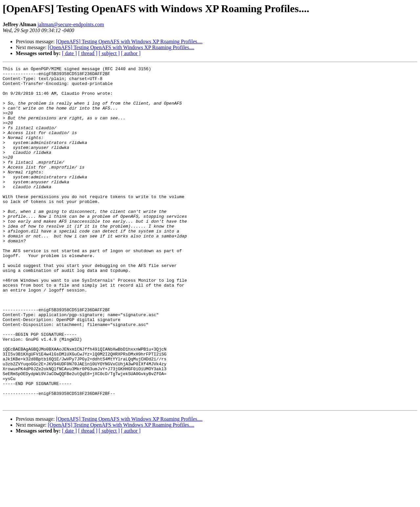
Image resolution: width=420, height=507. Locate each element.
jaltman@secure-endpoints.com (71, 24)
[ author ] (131, 53)
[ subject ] (109, 53)
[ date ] (69, 53)
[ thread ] (88, 53)
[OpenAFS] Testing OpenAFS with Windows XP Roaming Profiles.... (129, 41)
